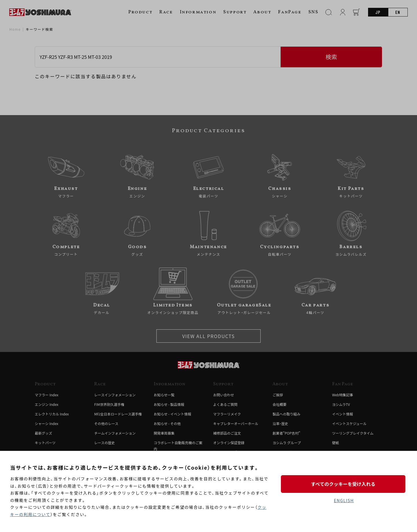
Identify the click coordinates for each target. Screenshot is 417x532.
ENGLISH (344, 500)
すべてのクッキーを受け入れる (344, 484)
